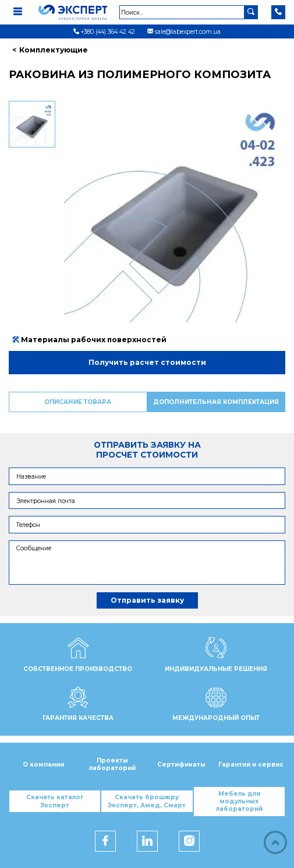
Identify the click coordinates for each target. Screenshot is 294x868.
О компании (43, 765)
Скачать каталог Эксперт (55, 801)
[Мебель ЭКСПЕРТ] (78, 12)
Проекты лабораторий (112, 764)
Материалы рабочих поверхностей (89, 340)
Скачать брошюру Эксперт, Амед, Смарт (147, 801)
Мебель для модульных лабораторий (239, 802)
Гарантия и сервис (251, 765)
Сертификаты (181, 765)
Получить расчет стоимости (147, 362)
